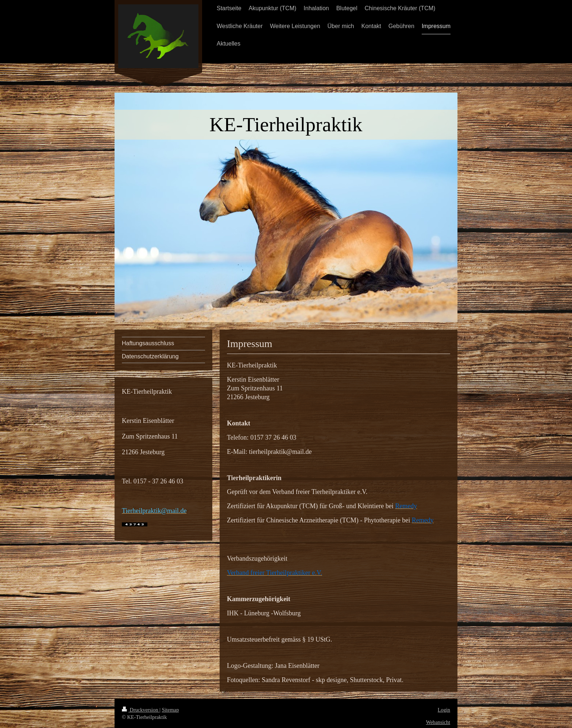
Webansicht (438, 722)
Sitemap (170, 710)
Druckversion (141, 710)
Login (444, 710)
